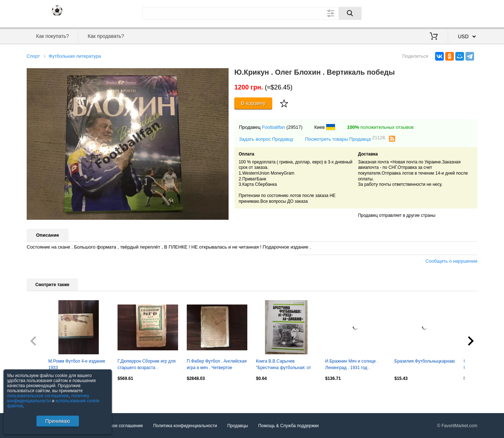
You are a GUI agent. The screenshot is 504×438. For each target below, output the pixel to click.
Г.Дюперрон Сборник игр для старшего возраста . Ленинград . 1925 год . (147, 365)
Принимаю (58, 421)
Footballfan (273, 127)
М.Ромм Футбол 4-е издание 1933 (77, 364)
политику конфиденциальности (48, 398)
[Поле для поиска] (252, 13)
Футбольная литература (75, 56)
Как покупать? (52, 36)
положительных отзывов (380, 127)
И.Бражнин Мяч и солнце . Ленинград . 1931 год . (352, 364)
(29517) (294, 127)
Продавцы (237, 426)
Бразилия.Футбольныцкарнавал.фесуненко (425, 361)
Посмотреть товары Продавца (345, 139)
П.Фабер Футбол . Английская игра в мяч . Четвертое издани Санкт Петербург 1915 (217, 365)
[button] (222, 75)
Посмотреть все (43, 394)
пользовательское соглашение (38, 396)
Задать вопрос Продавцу (266, 139)
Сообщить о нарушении (451, 261)
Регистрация (463, 13)
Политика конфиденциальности (185, 426)
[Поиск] (350, 13)
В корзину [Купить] (253, 103)
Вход (435, 13)
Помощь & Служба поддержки (288, 426)
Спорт (33, 56)
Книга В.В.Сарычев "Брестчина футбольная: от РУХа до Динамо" (284, 365)
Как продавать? (106, 36)
